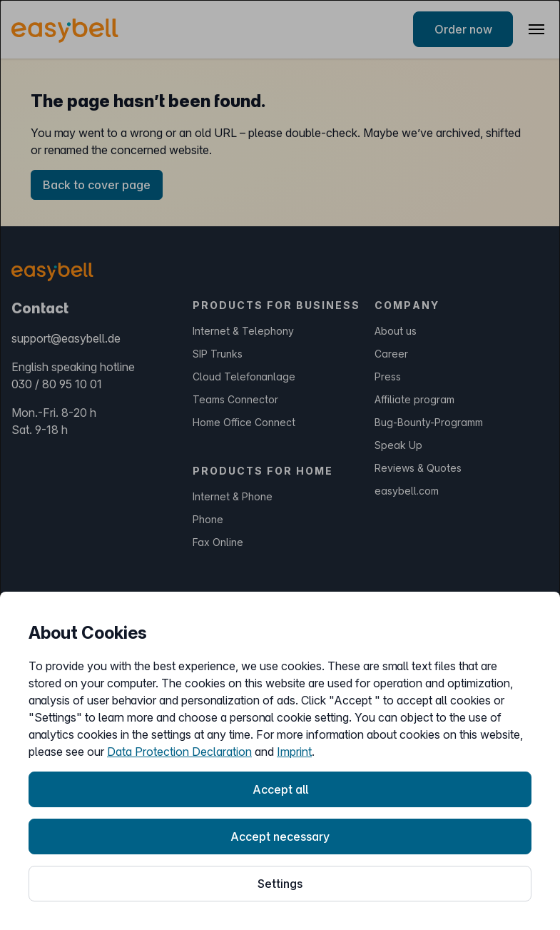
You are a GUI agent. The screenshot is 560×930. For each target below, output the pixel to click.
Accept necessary (280, 837)
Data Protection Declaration (179, 752)
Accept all (280, 789)
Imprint (294, 752)
